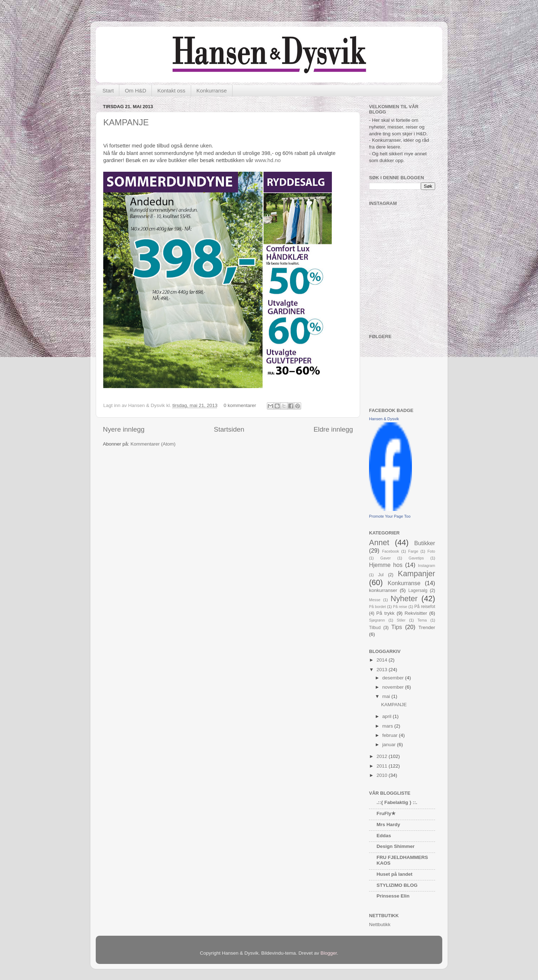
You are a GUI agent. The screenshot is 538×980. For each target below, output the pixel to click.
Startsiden (229, 429)
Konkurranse (212, 91)
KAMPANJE (126, 122)
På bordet (377, 607)
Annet (379, 542)
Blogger (329, 953)
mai (387, 696)
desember (394, 678)
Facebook (391, 551)
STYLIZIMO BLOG (397, 885)
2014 (383, 660)
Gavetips (416, 558)
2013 (383, 670)
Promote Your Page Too (390, 516)
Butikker (425, 543)
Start (108, 91)
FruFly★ (386, 813)
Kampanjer (417, 574)
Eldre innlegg (333, 429)
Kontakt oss (171, 91)
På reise (400, 607)
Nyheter (404, 599)
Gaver (386, 558)
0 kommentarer (240, 405)
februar (391, 735)
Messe (375, 600)
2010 (383, 775)
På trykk (385, 613)
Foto (431, 551)
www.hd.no (268, 160)
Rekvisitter (416, 613)
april (387, 716)
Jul (381, 575)
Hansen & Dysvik (384, 419)
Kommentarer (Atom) (153, 444)
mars (388, 726)
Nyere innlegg (124, 429)
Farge (413, 551)
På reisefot (425, 607)
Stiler (401, 620)
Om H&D (135, 91)
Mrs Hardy (388, 825)
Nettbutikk (380, 924)
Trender (427, 627)
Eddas (384, 836)
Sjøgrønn (377, 620)
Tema (422, 620)
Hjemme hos (386, 565)
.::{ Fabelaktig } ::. (397, 802)
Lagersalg (418, 590)
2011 (383, 766)
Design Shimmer (396, 846)
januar (390, 745)
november (394, 687)
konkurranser (383, 590)
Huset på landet (395, 874)
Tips (397, 627)
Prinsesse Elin (393, 896)
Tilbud (375, 628)
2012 (383, 756)
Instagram (427, 566)
